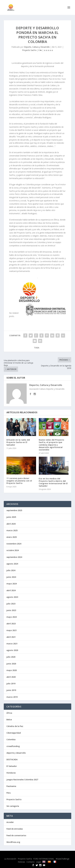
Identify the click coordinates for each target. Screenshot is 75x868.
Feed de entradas (15, 829)
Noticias (21, 862)
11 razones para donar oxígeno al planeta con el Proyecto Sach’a (19, 481)
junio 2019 (11, 690)
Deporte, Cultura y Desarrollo (37, 47)
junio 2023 (11, 610)
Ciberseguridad (14, 733)
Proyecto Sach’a (25, 859)
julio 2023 (11, 604)
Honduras (11, 773)
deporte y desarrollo (16, 753)
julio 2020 (11, 657)
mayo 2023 (12, 617)
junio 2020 (11, 664)
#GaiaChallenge (63, 859)
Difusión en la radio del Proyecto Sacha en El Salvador (18, 442)
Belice (9, 720)
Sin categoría (13, 806)
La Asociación (10, 859)
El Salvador (12, 766)
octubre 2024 (13, 550)
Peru (9, 793)
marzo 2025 (12, 530)
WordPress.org (13, 842)
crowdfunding (13, 746)
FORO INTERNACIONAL (44, 859)
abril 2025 (11, 524)
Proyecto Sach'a (29, 50)
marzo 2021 (12, 644)
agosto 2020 (12, 650)
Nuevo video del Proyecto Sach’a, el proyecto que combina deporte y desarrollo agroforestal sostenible (51, 445)
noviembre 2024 (14, 544)
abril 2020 (11, 677)
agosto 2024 (12, 564)
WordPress (58, 855)
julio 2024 (11, 570)
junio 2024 (11, 577)
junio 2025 (11, 517)
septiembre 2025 (14, 510)
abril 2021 (11, 637)
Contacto (31, 862)
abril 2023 (11, 624)
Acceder (10, 822)
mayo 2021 (12, 630)
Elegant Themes (31, 855)
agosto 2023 (12, 597)
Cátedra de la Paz (15, 726)
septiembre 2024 (14, 557)
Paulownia (11, 786)
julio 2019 (11, 684)
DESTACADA (12, 759)
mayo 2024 (12, 584)
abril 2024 (11, 590)
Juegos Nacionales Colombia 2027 (22, 780)
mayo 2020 (12, 670)
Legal (38, 862)
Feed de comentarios (16, 835)
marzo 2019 (12, 697)
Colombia (11, 739)
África (9, 713)
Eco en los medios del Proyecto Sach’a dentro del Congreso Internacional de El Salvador (53, 482)
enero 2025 (12, 537)
